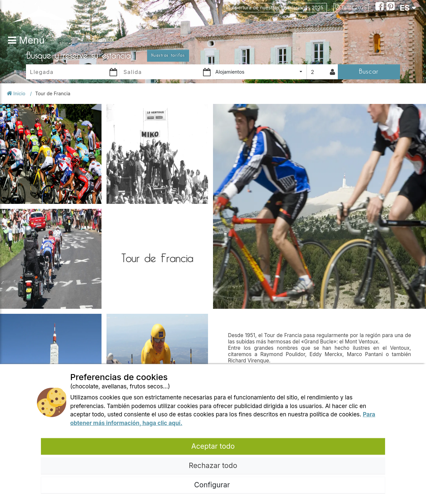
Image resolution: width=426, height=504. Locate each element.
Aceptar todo (213, 446)
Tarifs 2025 (351, 7)
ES (408, 8)
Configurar (213, 485)
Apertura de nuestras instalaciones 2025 (275, 7)
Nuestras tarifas (168, 55)
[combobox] (260, 72)
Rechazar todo (213, 465)
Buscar (369, 71)
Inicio (17, 93)
